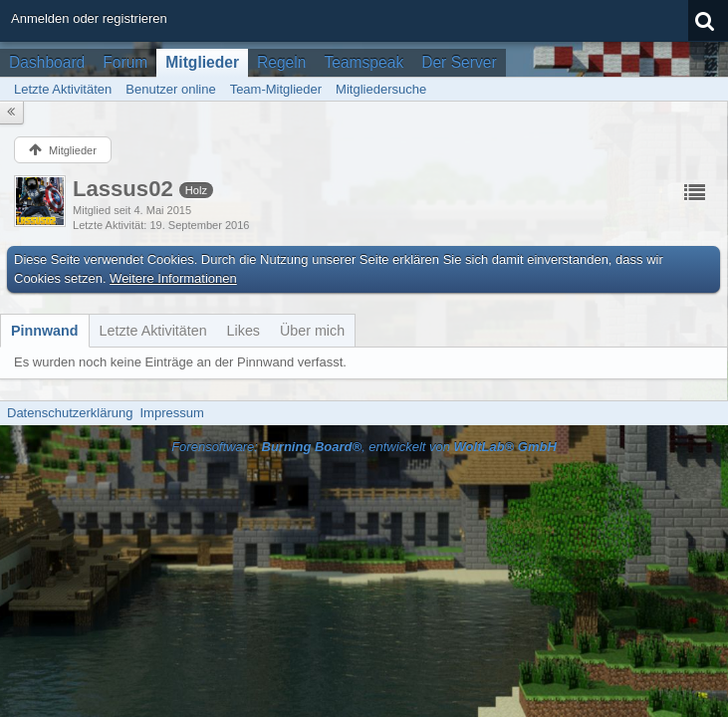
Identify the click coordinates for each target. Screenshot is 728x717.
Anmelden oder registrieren (89, 18)
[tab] (45, 331)
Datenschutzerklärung (70, 413)
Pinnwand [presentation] (45, 331)
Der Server (459, 62)
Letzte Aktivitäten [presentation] (153, 331)
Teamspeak (364, 62)
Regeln (281, 62)
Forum (125, 62)
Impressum (171, 413)
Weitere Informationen (173, 278)
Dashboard (47, 62)
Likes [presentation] (243, 331)
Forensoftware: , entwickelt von (364, 447)
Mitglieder (202, 62)
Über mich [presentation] (312, 331)
